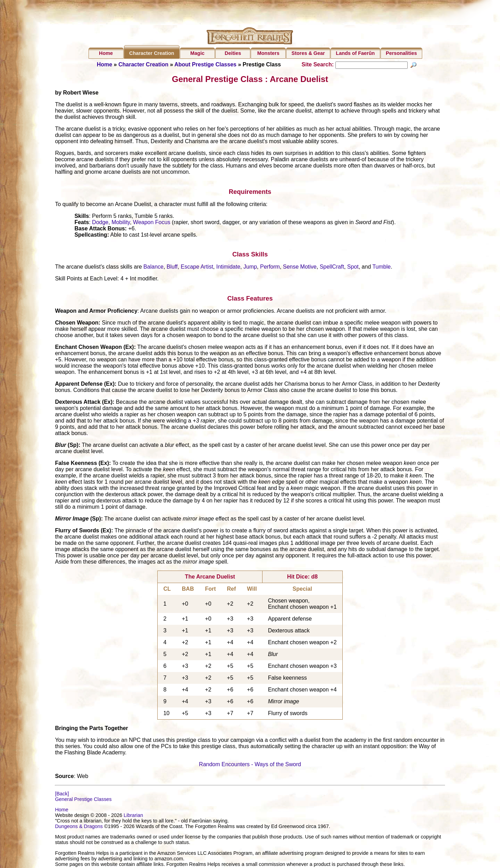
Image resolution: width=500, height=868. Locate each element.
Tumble (381, 268)
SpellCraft (332, 268)
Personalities (401, 53)
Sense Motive (300, 268)
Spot (353, 268)
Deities (233, 53)
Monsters (268, 53)
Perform (270, 268)
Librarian (133, 816)
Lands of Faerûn (355, 53)
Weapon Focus (152, 223)
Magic (197, 53)
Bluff (172, 268)
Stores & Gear (308, 53)
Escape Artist (197, 268)
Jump (250, 268)
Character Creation (152, 53)
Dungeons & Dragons (79, 827)
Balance (153, 268)
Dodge (100, 223)
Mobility (121, 223)
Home (106, 53)
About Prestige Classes (205, 64)
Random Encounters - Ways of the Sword (250, 765)
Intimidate (228, 268)
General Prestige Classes (83, 800)
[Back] (62, 794)
